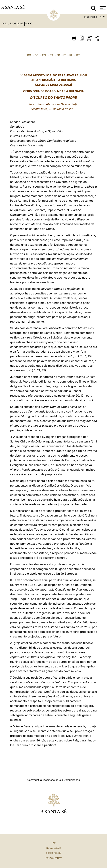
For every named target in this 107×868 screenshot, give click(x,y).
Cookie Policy (53, 853)
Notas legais (53, 848)
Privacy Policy (53, 858)
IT (65, 55)
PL (71, 55)
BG (29, 55)
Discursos (9, 23)
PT (78, 55)
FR (58, 55)
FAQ (54, 843)
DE (37, 55)
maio (29, 23)
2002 (21, 23)
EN (44, 55)
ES (51, 55)
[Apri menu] (102, 8)
